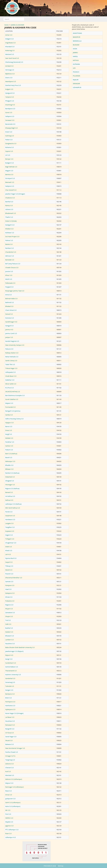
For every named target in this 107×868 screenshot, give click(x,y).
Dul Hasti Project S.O (12, 237)
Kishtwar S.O (10, 233)
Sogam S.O (9, 535)
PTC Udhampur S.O (12, 830)
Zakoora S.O (9, 764)
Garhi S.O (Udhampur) (13, 802)
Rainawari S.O (10, 725)
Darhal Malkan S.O (12, 667)
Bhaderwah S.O (11, 213)
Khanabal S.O (10, 47)
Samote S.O (9, 582)
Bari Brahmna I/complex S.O (15, 395)
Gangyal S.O (9, 326)
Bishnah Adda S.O (11, 299)
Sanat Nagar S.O (11, 737)
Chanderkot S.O (11, 252)
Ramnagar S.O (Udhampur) (15, 787)
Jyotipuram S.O (10, 799)
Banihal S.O (9, 202)
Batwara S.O (10, 744)
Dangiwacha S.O (11, 143)
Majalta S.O (9, 822)
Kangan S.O (9, 690)
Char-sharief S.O (11, 190)
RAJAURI (76, 80)
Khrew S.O (9, 597)
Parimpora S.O (10, 702)
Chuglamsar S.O (11, 543)
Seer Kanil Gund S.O (12, 58)
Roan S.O (8, 833)
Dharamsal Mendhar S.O (14, 578)
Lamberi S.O (10, 640)
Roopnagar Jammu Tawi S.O (15, 291)
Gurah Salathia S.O (12, 399)
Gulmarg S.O (10, 136)
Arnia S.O (8, 295)
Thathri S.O (9, 217)
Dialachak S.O (10, 477)
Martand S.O (10, 54)
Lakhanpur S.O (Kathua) (13, 504)
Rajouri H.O (9, 655)
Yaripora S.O (10, 97)
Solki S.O (8, 624)
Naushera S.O (10, 644)
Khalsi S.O (9, 551)
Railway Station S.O (12, 353)
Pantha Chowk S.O (12, 752)
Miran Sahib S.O (11, 384)
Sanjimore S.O (10, 516)
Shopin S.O (9, 616)
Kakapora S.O (10, 593)
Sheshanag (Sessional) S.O (14, 62)
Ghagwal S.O (10, 481)
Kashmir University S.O (13, 675)
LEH (74, 68)
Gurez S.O (9, 112)
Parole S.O (9, 512)
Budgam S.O (10, 163)
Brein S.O (9, 698)
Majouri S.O (9, 783)
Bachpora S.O (10, 694)
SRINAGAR (76, 84)
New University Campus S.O (15, 345)
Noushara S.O (10, 721)
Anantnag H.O (10, 105)
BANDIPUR (77, 37)
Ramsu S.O (9, 206)
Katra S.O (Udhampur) (13, 806)
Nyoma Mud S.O (11, 558)
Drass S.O (9, 430)
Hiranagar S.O (10, 485)
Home (6, 25)
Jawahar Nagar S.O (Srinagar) (15, 194)
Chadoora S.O (10, 198)
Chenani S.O (10, 768)
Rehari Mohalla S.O (12, 357)
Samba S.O (9, 415)
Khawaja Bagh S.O (11, 128)
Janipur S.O (9, 337)
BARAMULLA (77, 41)
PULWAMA (77, 76)
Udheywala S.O (10, 372)
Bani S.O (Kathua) (11, 454)
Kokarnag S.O (10, 50)
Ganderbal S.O (10, 678)
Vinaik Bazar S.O (11, 376)
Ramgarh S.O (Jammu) (13, 411)
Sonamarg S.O (10, 682)
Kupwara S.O (10, 531)
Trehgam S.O (10, 539)
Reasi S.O (8, 791)
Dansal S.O (9, 314)
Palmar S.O (9, 240)
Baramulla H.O (10, 124)
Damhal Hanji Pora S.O (13, 85)
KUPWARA (76, 64)
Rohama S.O (10, 147)
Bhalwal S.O (9, 306)
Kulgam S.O (9, 89)
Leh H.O (8, 554)
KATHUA (76, 60)
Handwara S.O (10, 519)
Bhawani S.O (10, 636)
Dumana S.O (10, 318)
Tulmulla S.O (10, 686)
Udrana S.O (9, 209)
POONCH (76, 72)
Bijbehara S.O (10, 74)
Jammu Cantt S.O (11, 333)
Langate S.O (9, 523)
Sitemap (60, 866)
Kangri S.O (9, 659)
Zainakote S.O (10, 613)
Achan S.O (9, 35)
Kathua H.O (9, 500)
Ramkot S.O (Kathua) (12, 473)
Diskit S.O (9, 547)
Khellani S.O (9, 229)
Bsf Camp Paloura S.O (13, 264)
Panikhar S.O (10, 442)
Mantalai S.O (10, 775)
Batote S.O (9, 244)
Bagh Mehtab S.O (11, 167)
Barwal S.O (9, 492)
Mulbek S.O (9, 438)
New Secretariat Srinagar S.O (15, 748)
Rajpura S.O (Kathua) (12, 488)
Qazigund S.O (10, 93)
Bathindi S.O (10, 302)
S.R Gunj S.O (10, 733)
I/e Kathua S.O (10, 496)
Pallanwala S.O (10, 283)
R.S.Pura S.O (10, 388)
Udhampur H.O (11, 837)
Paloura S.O (9, 349)
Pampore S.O (10, 585)
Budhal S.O (9, 628)
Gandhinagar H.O (11, 322)
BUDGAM (76, 45)
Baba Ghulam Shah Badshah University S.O (20, 647)
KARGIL (75, 56)
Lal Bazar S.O (10, 717)
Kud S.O (8, 771)
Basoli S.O (9, 457)
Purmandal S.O (10, 407)
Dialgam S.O (9, 39)
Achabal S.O (9, 66)
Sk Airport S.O (10, 178)
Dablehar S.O (10, 380)
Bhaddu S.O (9, 465)
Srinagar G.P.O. (11, 756)
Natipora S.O (10, 186)
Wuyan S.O (9, 609)
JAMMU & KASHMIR (18, 25)
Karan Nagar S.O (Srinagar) (14, 713)
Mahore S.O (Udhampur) (14, 779)
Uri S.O (8, 155)
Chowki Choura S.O (12, 268)
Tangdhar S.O (10, 527)
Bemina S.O (9, 174)
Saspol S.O (9, 562)
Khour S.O (9, 275)
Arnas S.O (9, 795)
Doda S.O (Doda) (11, 221)
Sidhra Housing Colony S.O (14, 419)
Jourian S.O (9, 271)
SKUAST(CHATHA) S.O (13, 392)
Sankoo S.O (9, 446)
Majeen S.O (9, 403)
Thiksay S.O (9, 566)
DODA (75, 49)
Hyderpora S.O (10, 709)
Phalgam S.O (10, 101)
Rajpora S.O (9, 605)
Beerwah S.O (10, 182)
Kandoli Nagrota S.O (12, 341)
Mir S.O (8, 810)
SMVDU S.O (9, 818)
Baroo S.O (9, 426)
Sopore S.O (9, 151)
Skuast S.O (9, 740)
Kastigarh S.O (10, 225)
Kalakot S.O (9, 632)
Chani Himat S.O (11, 310)
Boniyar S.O (9, 159)
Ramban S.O (10, 248)
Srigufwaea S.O (10, 43)
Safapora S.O (10, 116)
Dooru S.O (9, 78)
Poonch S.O (9, 574)
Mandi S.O (9, 570)
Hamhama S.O (10, 706)
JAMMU (75, 53)
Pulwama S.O (10, 601)
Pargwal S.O (9, 287)
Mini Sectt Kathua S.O (13, 508)
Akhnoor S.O (10, 256)
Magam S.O (9, 171)
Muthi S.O (9, 279)
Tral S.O (8, 620)
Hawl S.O (8, 589)
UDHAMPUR (77, 87)
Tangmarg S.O (10, 760)
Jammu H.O (9, 330)
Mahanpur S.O (10, 461)
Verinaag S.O (10, 70)
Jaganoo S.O (9, 826)
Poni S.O (8, 814)
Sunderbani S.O (11, 663)
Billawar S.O (9, 469)
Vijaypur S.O (9, 423)
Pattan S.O (9, 140)
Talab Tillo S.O (10, 364)
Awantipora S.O (11, 81)
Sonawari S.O (10, 120)
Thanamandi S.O (11, 671)
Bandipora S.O (10, 109)
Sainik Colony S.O (11, 361)
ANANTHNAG (77, 33)
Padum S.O (9, 450)
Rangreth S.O (10, 729)
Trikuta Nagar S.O (11, 368)
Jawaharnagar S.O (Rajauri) (14, 651)
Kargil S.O (9, 434)
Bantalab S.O (10, 260)
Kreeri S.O (9, 132)
